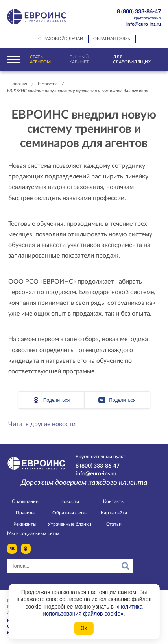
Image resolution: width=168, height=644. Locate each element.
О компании (25, 501)
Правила (25, 513)
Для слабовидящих (132, 59)
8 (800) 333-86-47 (135, 15)
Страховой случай (61, 39)
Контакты (114, 501)
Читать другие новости (42, 424)
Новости (48, 84)
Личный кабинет (79, 59)
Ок (84, 628)
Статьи (114, 524)
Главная (19, 84)
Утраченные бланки (69, 524)
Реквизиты (25, 524)
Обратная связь (112, 39)
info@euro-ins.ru (144, 24)
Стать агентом (40, 59)
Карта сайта (114, 513)
